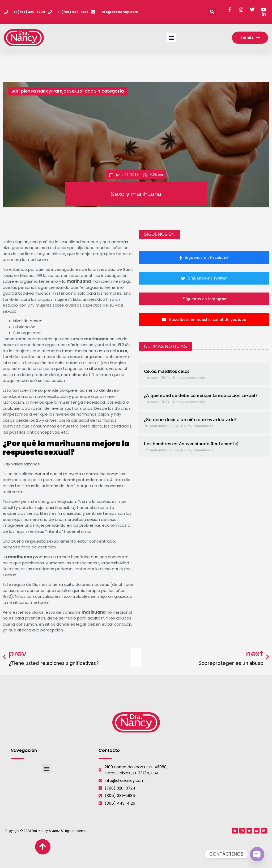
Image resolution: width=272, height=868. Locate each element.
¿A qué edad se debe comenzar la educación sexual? (201, 396)
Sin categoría (109, 91)
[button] (212, 12)
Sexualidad (81, 91)
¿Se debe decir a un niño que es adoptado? (190, 420)
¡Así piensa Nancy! (32, 91)
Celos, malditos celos (167, 371)
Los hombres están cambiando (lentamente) (191, 444)
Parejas (61, 91)
